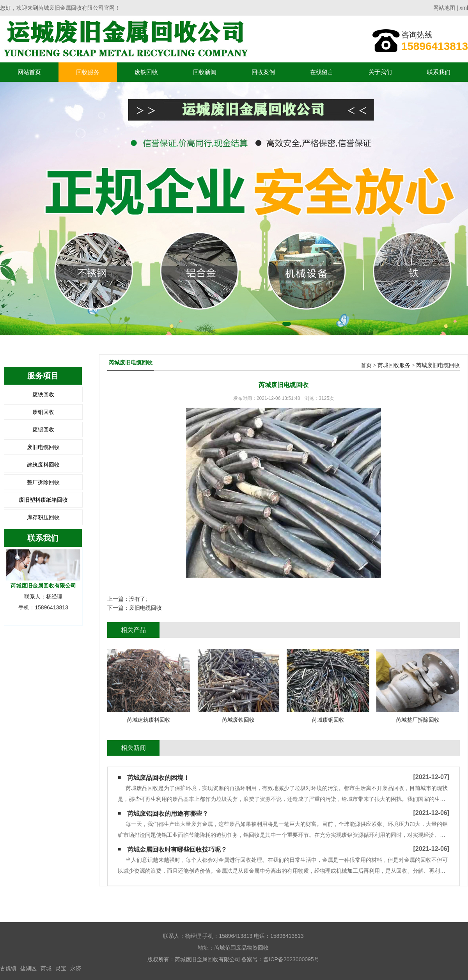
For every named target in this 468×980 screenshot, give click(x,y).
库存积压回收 (43, 517)
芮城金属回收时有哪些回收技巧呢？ (177, 850)
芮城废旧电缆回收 (438, 365)
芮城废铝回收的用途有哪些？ (168, 814)
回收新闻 (205, 72)
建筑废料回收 (43, 465)
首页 (366, 365)
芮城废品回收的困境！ (158, 778)
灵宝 (61, 968)
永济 (76, 968)
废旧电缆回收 (43, 447)
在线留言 (322, 72)
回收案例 (263, 72)
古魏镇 (8, 968)
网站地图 (444, 8)
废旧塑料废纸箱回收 (43, 500)
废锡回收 (43, 430)
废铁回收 (146, 72)
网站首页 (29, 72)
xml (464, 8)
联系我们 (439, 72)
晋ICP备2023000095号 (291, 959)
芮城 (46, 968)
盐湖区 (28, 968)
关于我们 (380, 72)
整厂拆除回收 (43, 482)
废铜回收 (43, 412)
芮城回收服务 (394, 365)
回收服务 (88, 72)
